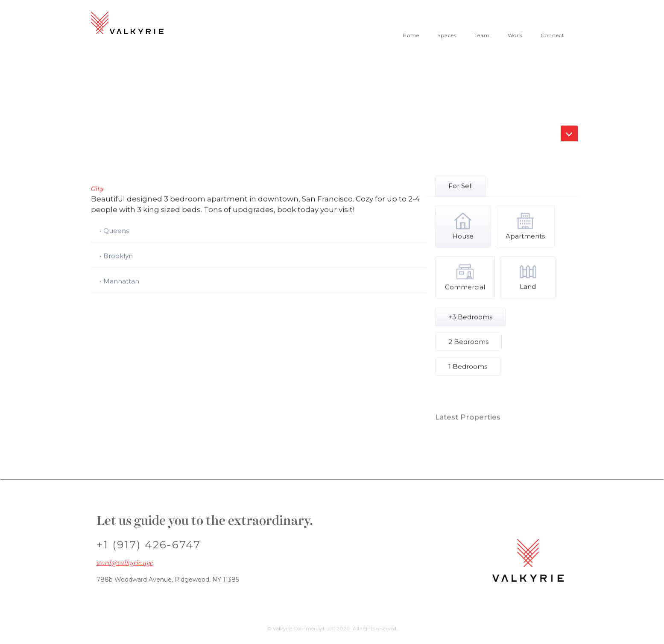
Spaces (447, 35)
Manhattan (121, 282)
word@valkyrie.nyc (125, 563)
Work (515, 35)
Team (482, 35)
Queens (116, 231)
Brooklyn (118, 256)
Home (411, 35)
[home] (129, 24)
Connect (553, 35)
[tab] (461, 186)
